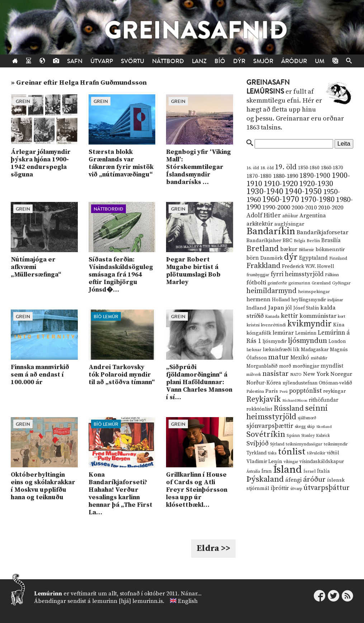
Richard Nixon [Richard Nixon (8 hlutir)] (295, 401)
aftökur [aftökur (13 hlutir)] (290, 216)
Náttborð (168, 61)
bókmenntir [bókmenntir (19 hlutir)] (330, 249)
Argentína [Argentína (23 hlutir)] (313, 216)
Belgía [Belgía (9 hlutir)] (299, 241)
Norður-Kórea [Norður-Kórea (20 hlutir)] (264, 383)
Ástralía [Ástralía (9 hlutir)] (253, 472)
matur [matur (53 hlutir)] (279, 357)
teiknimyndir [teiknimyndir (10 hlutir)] (336, 444)
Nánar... (191, 594)
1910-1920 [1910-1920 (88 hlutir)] (281, 184)
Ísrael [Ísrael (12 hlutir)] (309, 471)
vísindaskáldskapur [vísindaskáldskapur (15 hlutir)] (322, 462)
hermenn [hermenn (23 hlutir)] (258, 299)
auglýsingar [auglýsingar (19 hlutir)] (289, 224)
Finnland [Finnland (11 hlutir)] (338, 258)
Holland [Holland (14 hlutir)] (281, 300)
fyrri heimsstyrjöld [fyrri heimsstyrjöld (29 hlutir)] (297, 274)
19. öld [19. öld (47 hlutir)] (286, 167)
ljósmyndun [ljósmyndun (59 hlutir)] (308, 341)
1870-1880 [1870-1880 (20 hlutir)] (259, 176)
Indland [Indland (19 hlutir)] (256, 308)
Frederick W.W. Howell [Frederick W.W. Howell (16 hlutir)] (308, 266)
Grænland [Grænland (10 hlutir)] (321, 283)
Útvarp (102, 61)
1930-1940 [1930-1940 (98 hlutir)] (265, 192)
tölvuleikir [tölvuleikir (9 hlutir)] (316, 453)
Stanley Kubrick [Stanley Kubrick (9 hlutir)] (316, 436)
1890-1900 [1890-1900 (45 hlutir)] (315, 176)
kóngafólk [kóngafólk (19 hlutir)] (259, 333)
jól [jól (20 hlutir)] (289, 308)
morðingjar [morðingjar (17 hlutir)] (306, 366)
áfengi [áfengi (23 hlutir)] (293, 480)
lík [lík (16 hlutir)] (296, 350)
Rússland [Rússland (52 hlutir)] (289, 409)
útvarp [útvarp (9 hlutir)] (296, 489)
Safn (75, 61)
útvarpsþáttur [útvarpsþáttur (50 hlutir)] (327, 488)
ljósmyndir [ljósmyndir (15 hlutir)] (275, 341)
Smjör (263, 61)
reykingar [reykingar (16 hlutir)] (334, 391)
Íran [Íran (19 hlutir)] (267, 471)
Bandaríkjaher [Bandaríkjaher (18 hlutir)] (264, 240)
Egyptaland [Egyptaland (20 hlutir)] (313, 258)
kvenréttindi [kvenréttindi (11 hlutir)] (273, 325)
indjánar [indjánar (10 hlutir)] (335, 300)
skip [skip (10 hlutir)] (311, 427)
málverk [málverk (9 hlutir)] (254, 375)
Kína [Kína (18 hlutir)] (339, 325)
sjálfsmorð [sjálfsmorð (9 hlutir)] (307, 418)
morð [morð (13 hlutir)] (285, 366)
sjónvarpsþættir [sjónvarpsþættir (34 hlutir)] (270, 426)
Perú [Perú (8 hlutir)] (283, 392)
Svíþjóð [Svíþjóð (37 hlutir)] (257, 443)
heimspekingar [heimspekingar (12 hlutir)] (314, 292)
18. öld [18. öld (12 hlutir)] (267, 168)
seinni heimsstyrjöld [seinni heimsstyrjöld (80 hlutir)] (287, 413)
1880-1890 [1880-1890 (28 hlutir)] (285, 176)
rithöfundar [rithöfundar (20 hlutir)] (323, 400)
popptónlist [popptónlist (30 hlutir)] (305, 391)
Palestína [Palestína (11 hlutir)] (255, 391)
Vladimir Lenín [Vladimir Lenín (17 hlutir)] (264, 462)
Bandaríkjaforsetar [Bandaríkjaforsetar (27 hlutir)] (322, 233)
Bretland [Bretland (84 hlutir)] (263, 249)
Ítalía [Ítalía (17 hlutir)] (323, 471)
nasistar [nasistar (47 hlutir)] (276, 374)
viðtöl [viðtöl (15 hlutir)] (333, 453)
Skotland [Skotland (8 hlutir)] (324, 427)
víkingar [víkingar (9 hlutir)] (291, 462)
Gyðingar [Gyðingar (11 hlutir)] (341, 283)
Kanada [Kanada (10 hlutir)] (272, 317)
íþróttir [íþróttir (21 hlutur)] (280, 488)
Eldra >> (213, 548)
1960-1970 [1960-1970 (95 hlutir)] (281, 200)
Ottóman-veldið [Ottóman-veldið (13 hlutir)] (335, 383)
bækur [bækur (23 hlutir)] (289, 249)
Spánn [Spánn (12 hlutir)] (293, 435)
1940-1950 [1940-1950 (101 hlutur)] (303, 192)
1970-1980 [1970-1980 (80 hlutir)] (318, 200)
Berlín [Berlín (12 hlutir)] (313, 241)
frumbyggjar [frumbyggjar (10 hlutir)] (258, 275)
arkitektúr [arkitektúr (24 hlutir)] (260, 224)
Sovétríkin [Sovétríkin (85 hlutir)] (266, 435)
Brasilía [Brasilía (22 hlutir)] (331, 240)
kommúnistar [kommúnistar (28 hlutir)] (318, 316)
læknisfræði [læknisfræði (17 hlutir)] (277, 350)
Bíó (220, 61)
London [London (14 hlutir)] (337, 342)
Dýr (239, 61)
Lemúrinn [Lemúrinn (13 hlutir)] (306, 333)
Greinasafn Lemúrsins (268, 87)
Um (320, 61)
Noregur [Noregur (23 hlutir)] (341, 374)
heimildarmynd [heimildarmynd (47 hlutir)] (271, 291)
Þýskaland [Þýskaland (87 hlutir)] (265, 479)
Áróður (294, 61)
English (188, 601)
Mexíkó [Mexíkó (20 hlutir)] (300, 358)
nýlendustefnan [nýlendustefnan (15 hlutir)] (300, 383)
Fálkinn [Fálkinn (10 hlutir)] (332, 275)
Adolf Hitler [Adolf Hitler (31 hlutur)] (264, 216)
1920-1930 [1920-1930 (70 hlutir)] (316, 184)
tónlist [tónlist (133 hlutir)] (292, 452)
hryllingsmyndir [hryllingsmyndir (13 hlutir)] (309, 300)
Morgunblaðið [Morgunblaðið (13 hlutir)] (262, 366)
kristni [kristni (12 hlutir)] (253, 325)
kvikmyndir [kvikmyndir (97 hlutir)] (309, 324)
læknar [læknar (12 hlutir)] (254, 350)
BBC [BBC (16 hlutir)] (287, 241)
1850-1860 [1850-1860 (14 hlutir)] (309, 168)
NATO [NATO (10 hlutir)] (296, 375)
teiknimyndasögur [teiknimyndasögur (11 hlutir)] (304, 444)
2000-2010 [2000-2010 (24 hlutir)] (304, 208)
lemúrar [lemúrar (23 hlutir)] (283, 333)
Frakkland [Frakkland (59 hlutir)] (263, 266)
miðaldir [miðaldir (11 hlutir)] (319, 358)
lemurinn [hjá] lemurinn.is (127, 601)
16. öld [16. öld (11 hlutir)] (253, 168)
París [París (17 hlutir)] (272, 391)
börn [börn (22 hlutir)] (253, 258)
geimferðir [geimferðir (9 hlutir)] (277, 283)
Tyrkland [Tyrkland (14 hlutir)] (256, 453)
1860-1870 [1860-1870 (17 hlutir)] (332, 168)
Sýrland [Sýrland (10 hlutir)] (277, 444)
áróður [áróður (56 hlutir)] (314, 480)
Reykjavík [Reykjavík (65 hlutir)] (264, 399)
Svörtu (133, 61)
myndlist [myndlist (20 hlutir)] (332, 366)
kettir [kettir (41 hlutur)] (289, 316)
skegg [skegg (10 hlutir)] (300, 427)
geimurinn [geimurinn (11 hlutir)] (299, 283)
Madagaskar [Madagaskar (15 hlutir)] (315, 350)
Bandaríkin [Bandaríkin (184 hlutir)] (271, 231)
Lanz (199, 61)
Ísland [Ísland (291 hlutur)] (288, 470)
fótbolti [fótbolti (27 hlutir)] (256, 283)
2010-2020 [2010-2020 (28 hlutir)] (331, 208)
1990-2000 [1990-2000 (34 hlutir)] (276, 208)
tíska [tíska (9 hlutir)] (272, 453)
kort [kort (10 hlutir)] (342, 317)
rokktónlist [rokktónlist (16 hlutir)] (259, 409)
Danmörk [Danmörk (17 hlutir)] (271, 258)
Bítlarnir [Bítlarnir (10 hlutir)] (306, 250)
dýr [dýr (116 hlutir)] (291, 257)
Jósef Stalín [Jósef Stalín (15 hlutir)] (306, 308)
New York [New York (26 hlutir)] (316, 374)
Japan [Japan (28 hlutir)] (276, 308)
